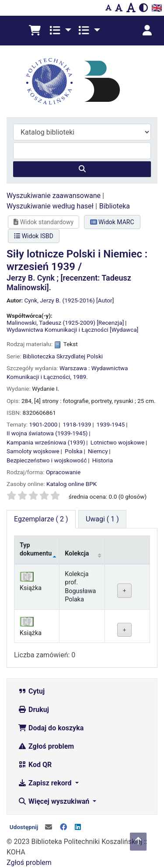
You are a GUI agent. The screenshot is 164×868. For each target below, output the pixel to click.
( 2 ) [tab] (41, 519)
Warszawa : (75, 368)
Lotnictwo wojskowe (118, 442)
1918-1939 (77, 424)
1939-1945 (111, 424)
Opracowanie (63, 472)
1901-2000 (44, 424)
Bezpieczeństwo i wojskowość (47, 460)
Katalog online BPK (72, 484)
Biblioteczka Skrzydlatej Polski (63, 356)
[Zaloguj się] (147, 31)
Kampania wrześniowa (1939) (46, 442)
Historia (103, 460)
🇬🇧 (157, 8)
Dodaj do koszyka (51, 728)
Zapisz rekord (45, 783)
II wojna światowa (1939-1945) (47, 433)
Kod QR (35, 765)
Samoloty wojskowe (33, 451)
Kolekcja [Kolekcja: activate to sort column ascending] (77, 554)
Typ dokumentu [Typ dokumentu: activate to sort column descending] (36, 549)
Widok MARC (112, 222)
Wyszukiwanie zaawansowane (54, 196)
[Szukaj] (82, 169)
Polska (74, 451)
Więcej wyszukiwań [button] (54, 801)
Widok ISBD (34, 236)
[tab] (102, 519)
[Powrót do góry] (138, 842)
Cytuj (31, 691)
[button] (35, 31)
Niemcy (98, 451)
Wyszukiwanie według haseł (50, 206)
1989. (80, 377)
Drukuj (33, 710)
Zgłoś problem (46, 746)
